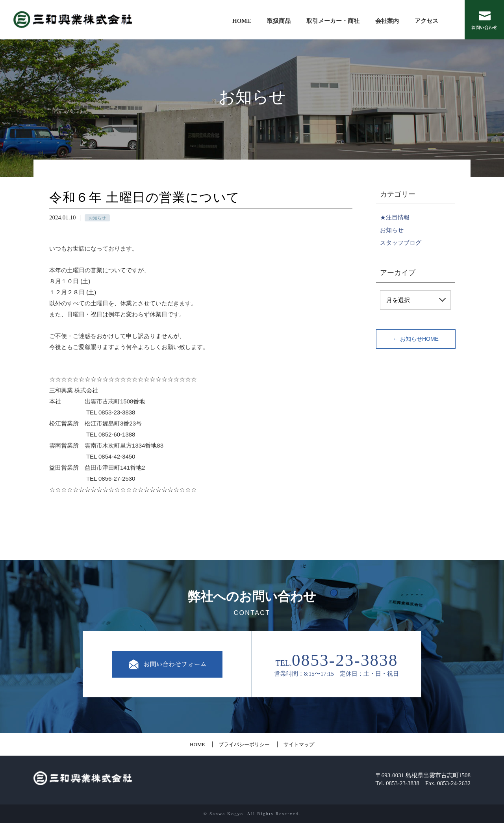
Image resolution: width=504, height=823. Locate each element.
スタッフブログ (401, 242)
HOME (242, 21)
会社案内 (387, 21)
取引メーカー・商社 (333, 21)
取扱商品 (279, 21)
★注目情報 (395, 217)
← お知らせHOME (416, 339)
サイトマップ (299, 744)
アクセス (426, 21)
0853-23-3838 (345, 660)
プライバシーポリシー (244, 744)
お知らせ (392, 230)
